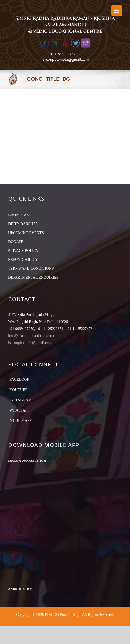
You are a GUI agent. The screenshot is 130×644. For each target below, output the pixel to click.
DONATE (16, 242)
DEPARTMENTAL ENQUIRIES (33, 277)
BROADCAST (20, 215)
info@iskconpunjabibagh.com (31, 336)
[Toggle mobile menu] (117, 11)
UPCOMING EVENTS (26, 233)
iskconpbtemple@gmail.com (65, 59)
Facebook (19, 380)
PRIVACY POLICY (23, 251)
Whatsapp (19, 410)
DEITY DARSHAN (23, 224)
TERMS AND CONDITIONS (31, 269)
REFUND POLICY (23, 260)
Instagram (21, 400)
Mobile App (21, 421)
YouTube (19, 390)
